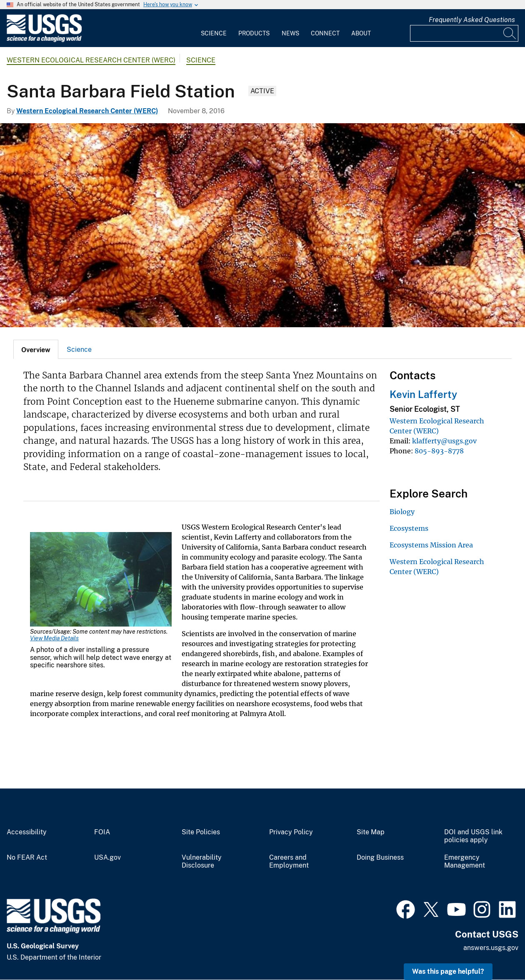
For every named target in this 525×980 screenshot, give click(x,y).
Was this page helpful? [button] (448, 971)
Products (254, 33)
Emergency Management (465, 862)
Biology (402, 512)
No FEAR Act (27, 858)
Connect (325, 33)
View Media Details (54, 638)
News (290, 33)
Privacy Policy (291, 832)
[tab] (36, 349)
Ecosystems (409, 528)
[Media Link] (101, 580)
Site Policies (201, 832)
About (361, 33)
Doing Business (380, 858)
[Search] (510, 33)
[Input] (464, 33)
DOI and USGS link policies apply (473, 836)
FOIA (102, 832)
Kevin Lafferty (423, 394)
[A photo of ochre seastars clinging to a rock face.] (262, 225)
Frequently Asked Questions (472, 20)
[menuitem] (214, 28)
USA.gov (107, 858)
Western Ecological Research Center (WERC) (91, 60)
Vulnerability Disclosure (202, 862)
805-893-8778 (439, 451)
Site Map (371, 832)
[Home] (44, 40)
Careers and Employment (289, 862)
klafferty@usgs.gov (444, 441)
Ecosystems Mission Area (431, 545)
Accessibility (27, 832)
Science (214, 33)
